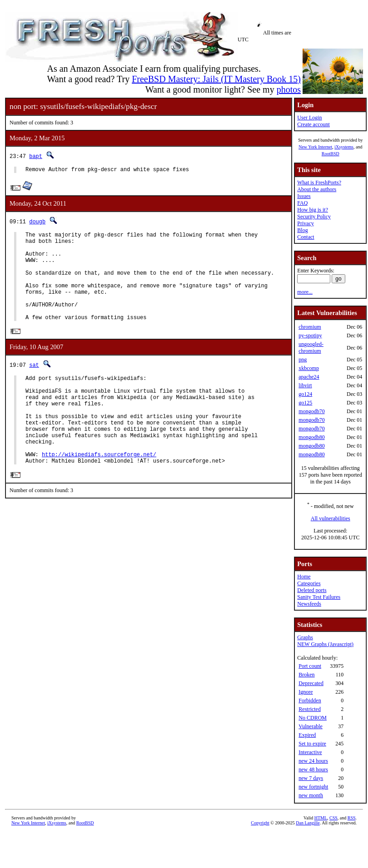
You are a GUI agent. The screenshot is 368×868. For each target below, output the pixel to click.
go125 (305, 403)
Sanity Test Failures (319, 597)
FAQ (302, 203)
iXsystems (344, 147)
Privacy (306, 223)
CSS (333, 818)
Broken (306, 675)
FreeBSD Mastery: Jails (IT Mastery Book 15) (216, 79)
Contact (306, 237)
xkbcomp (309, 368)
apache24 (309, 377)
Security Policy (314, 217)
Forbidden (310, 700)
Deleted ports (312, 590)
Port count (310, 666)
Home (304, 577)
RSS (352, 818)
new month (311, 795)
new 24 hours (313, 761)
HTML (321, 818)
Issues (304, 196)
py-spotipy (310, 335)
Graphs (305, 637)
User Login (309, 118)
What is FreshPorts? (319, 182)
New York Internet (315, 147)
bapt (36, 156)
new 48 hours (313, 769)
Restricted (310, 709)
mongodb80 (311, 437)
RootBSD (331, 154)
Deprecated (311, 683)
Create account (313, 124)
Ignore (306, 692)
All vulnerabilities (331, 518)
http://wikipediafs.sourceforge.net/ (99, 493)
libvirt (305, 385)
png (303, 360)
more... (305, 292)
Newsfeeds (309, 604)
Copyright (260, 823)
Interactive (310, 752)
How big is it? (313, 210)
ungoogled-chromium (311, 348)
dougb (37, 223)
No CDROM (313, 718)
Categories (309, 583)
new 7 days (311, 778)
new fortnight (313, 787)
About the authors (317, 189)
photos (289, 89)
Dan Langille (308, 823)
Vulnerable (311, 726)
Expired (307, 735)
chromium (310, 327)
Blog (302, 230)
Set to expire (312, 744)
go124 (305, 394)
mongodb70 (311, 411)
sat (34, 386)
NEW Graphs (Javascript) (325, 644)
